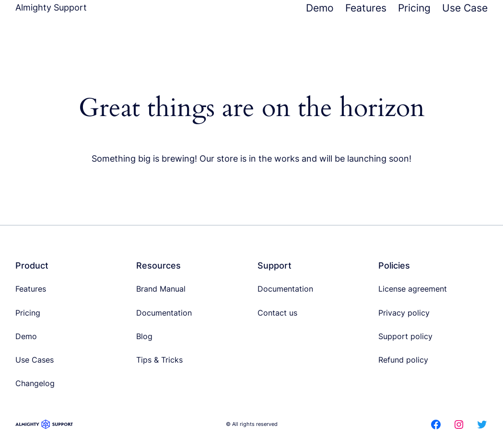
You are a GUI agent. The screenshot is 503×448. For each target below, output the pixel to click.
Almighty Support (51, 7)
